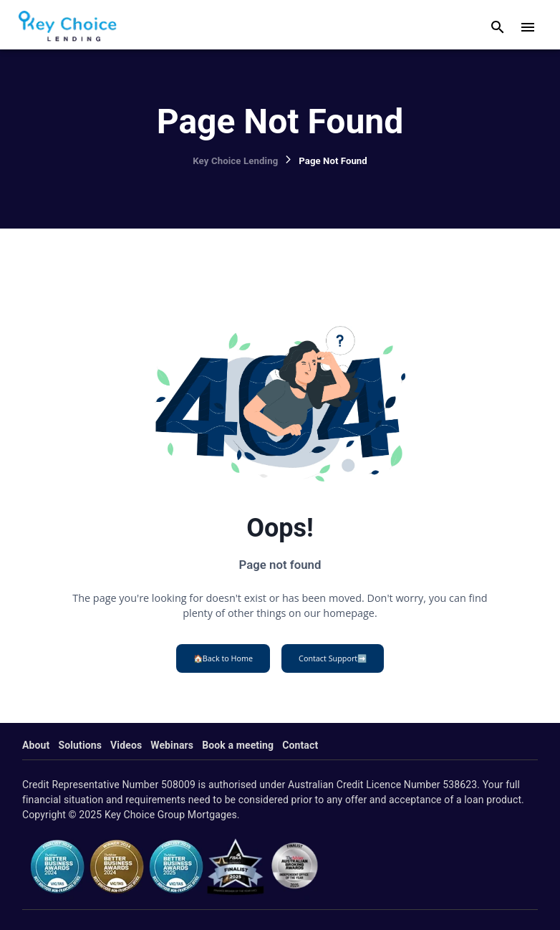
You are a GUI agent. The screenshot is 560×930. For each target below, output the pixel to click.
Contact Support (333, 658)
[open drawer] (528, 27)
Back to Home (223, 658)
